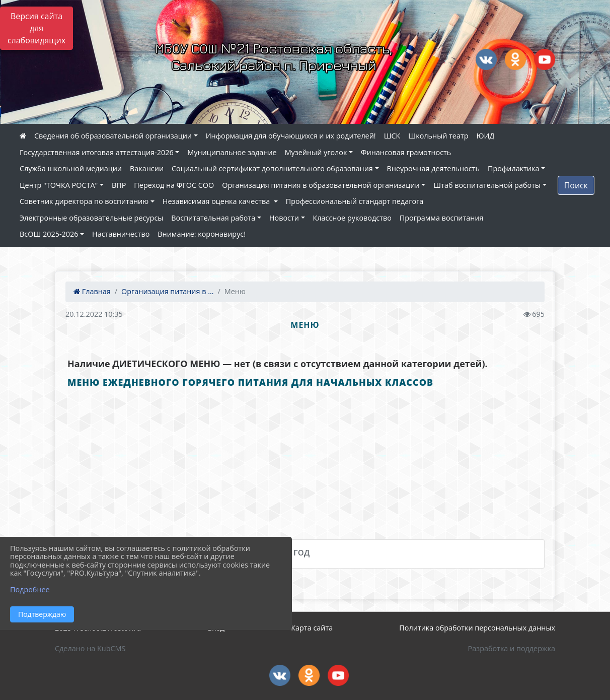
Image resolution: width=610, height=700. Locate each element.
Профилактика (513, 168)
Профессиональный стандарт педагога (355, 201)
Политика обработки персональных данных (477, 628)
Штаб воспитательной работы (487, 185)
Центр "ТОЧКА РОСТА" (59, 185)
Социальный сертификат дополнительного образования (272, 168)
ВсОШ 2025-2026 (49, 234)
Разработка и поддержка (512, 648)
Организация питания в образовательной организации (321, 185)
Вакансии (147, 168)
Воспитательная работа (213, 218)
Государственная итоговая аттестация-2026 (97, 152)
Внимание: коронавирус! (202, 234)
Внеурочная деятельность (434, 168)
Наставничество (121, 234)
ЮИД (486, 136)
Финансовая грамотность (406, 152)
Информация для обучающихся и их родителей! (291, 136)
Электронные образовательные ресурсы (91, 218)
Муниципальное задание (232, 152)
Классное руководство (352, 218)
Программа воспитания (442, 218)
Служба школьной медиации (71, 168)
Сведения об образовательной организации (113, 136)
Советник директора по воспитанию (84, 201)
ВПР (119, 185)
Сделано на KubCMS (90, 648)
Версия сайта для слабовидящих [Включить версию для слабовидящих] (36, 28)
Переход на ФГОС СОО (174, 185)
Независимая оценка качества (217, 201)
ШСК (392, 136)
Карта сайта (312, 628)
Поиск (576, 185)
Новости (284, 218)
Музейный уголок (316, 152)
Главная (92, 291)
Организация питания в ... (167, 291)
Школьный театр (438, 136)
